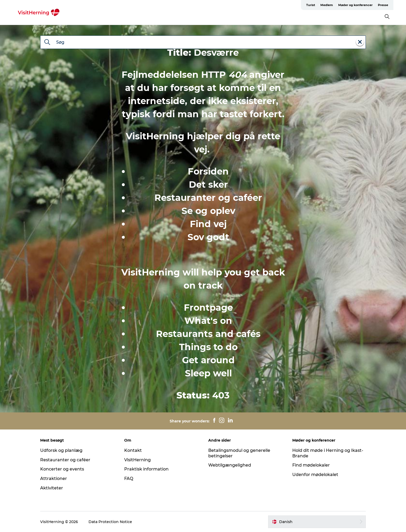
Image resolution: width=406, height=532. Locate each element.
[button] (317, 522)
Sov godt (208, 237)
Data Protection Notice (110, 522)
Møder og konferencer (355, 5)
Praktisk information (146, 469)
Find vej (208, 224)
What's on (208, 321)
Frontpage (208, 308)
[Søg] (47, 43)
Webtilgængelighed (230, 465)
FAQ (129, 479)
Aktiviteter (52, 488)
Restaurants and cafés (208, 334)
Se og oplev (208, 211)
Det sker (208, 185)
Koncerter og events (62, 469)
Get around (208, 360)
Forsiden (208, 171)
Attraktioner (54, 479)
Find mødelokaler (311, 465)
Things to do (208, 347)
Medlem (327, 5)
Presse (383, 5)
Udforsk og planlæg (61, 450)
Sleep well (208, 373)
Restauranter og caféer (208, 198)
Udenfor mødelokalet (315, 475)
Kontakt (133, 450)
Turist (311, 5)
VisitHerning (137, 460)
